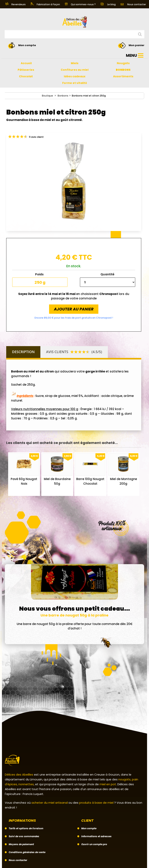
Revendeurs (16, 4)
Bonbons (63, 96)
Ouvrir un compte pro (94, 844)
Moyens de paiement (21, 844)
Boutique (47, 96)
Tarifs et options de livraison (26, 828)
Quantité (107, 274)
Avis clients (74, 352)
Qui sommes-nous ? (80, 4)
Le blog (108, 4)
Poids (40, 274)
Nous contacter (133, 4)
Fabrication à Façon (45, 4)
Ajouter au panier (74, 309)
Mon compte (89, 828)
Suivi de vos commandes (24, 836)
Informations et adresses (96, 836)
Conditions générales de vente (27, 852)
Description (23, 352)
